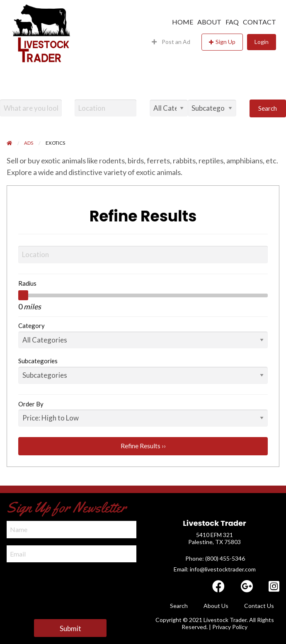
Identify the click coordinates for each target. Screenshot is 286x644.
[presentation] (70, 586)
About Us (216, 606)
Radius (27, 283)
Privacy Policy (230, 627)
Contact (259, 22)
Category (32, 326)
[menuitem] (181, 22)
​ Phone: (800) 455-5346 (214, 558)
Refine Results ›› (143, 446)
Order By (31, 404)
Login (262, 42)
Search (268, 108)
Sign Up (225, 42)
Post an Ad (171, 42)
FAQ (232, 22)
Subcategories (38, 361)
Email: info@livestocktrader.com (215, 569)
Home (183, 22)
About (209, 22)
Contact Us (259, 606)
